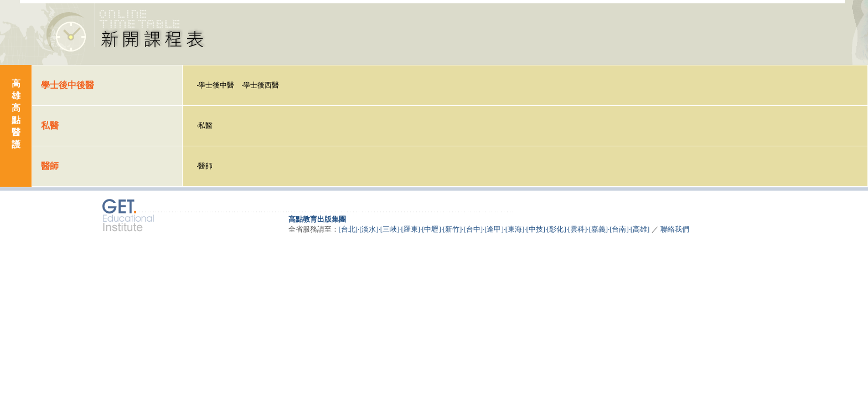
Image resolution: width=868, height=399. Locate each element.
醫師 (205, 166)
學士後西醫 (261, 85)
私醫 (205, 126)
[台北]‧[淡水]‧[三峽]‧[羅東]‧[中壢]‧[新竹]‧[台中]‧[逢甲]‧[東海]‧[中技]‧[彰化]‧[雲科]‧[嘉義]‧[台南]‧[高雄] (494, 229)
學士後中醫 (216, 85)
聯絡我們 (675, 229)
